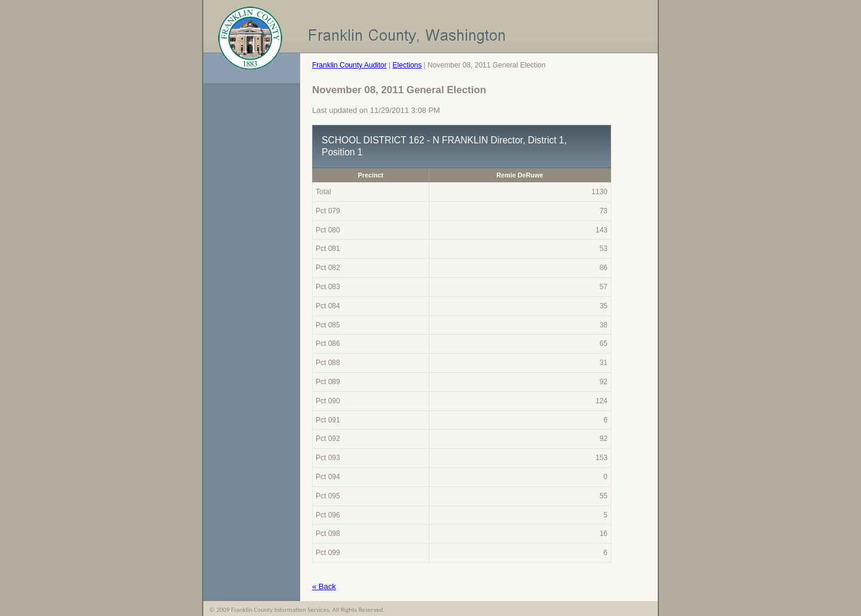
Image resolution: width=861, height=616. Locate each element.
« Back (324, 586)
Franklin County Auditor (349, 65)
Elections (407, 65)
